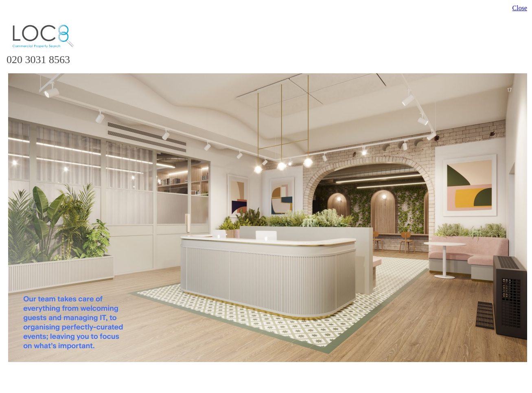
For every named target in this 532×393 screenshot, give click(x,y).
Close (520, 8)
